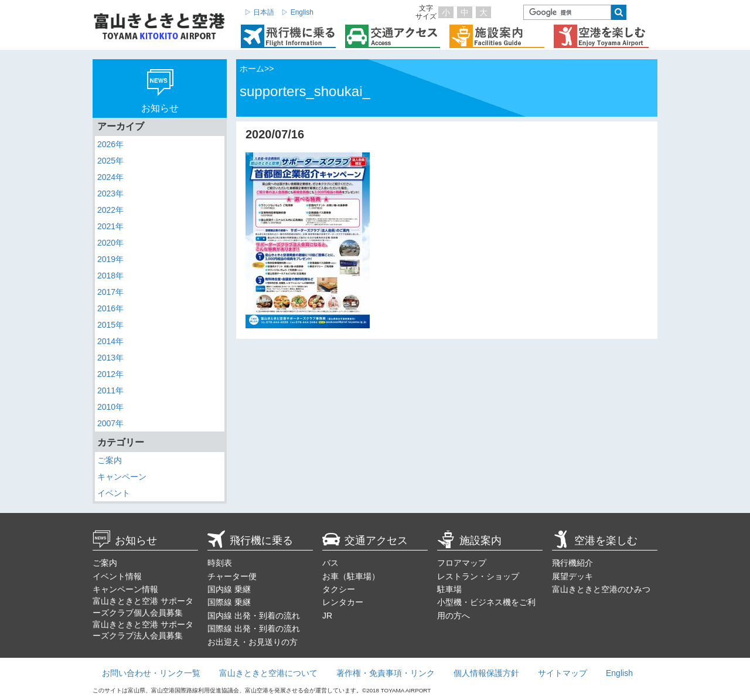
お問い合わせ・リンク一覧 (151, 673)
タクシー (339, 589)
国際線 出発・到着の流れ (254, 628)
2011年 (110, 390)
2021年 (110, 226)
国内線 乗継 (229, 589)
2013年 (110, 358)
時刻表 (220, 563)
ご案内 (110, 460)
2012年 (110, 374)
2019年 (110, 259)
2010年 (110, 407)
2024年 (110, 177)
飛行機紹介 (572, 563)
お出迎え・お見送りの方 (253, 642)
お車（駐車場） (351, 576)
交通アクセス (365, 541)
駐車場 (449, 589)
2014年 (110, 341)
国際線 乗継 (229, 602)
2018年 (110, 276)
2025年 (110, 161)
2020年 (110, 243)
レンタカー (343, 602)
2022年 (110, 210)
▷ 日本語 (259, 12)
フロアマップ (462, 563)
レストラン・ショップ (478, 576)
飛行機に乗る (250, 541)
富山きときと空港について (268, 673)
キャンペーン (122, 477)
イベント (114, 493)
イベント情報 (117, 576)
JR (327, 616)
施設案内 (469, 541)
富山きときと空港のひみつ (601, 589)
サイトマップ (562, 673)
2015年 (110, 325)
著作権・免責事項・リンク (386, 673)
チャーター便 (232, 576)
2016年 (110, 308)
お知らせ (125, 541)
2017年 (110, 292)
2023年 (110, 193)
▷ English (297, 12)
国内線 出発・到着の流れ (254, 616)
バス (330, 563)
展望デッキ (572, 576)
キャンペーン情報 (125, 589)
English (619, 673)
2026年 (110, 144)
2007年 (110, 423)
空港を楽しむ (595, 541)
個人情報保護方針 (486, 673)
